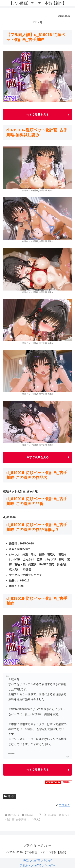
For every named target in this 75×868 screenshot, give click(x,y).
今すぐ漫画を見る (38, 115)
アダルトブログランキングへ (38, 865)
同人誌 (9, 796)
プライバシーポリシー (38, 845)
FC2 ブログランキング (37, 860)
